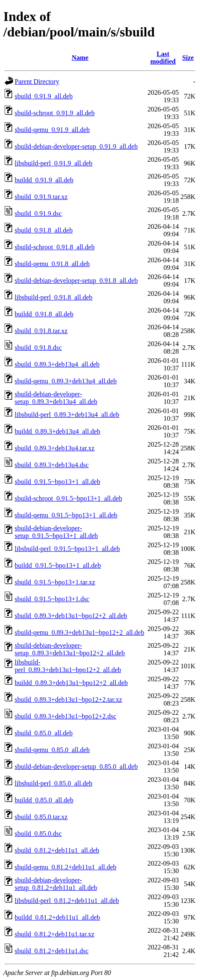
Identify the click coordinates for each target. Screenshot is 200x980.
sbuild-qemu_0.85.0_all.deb (52, 750)
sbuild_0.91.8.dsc (38, 348)
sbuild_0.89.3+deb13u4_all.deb (57, 364)
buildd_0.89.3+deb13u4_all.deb (57, 431)
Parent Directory (37, 81)
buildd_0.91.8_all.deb (44, 314)
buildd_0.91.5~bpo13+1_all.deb (58, 565)
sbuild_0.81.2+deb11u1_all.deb (57, 850)
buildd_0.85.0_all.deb (44, 800)
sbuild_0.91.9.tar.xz (41, 197)
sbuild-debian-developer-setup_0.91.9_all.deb (76, 146)
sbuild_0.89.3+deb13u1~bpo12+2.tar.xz (68, 699)
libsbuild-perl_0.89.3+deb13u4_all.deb (67, 415)
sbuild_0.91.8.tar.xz (41, 331)
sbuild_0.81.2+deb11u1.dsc (52, 951)
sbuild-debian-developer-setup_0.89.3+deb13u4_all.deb (56, 398)
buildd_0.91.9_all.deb (44, 180)
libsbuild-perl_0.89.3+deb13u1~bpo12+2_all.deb (68, 666)
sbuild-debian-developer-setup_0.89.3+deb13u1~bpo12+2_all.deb (70, 649)
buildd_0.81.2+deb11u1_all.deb (57, 917)
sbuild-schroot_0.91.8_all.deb (55, 247)
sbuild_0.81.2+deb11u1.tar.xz (55, 934)
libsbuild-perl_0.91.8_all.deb (53, 297)
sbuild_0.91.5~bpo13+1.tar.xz (55, 582)
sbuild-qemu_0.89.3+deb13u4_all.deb (66, 381)
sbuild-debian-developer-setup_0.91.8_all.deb (76, 281)
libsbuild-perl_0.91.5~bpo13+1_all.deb (67, 549)
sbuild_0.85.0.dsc (38, 834)
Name (80, 58)
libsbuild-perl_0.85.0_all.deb (53, 783)
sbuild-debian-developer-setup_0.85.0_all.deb (76, 767)
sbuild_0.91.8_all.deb (44, 230)
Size (188, 58)
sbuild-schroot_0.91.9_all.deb (55, 113)
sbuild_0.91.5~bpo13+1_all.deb (57, 482)
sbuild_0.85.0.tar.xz (41, 817)
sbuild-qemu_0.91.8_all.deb (52, 264)
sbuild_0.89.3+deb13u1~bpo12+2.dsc (65, 716)
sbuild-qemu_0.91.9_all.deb (52, 130)
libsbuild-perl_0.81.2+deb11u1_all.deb (67, 901)
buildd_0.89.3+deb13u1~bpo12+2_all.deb (71, 683)
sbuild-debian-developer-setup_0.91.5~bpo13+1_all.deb (56, 532)
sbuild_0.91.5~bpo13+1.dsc (52, 599)
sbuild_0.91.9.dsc (38, 213)
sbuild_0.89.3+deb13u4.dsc (52, 465)
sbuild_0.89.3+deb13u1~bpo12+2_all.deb (71, 616)
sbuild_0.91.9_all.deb (44, 96)
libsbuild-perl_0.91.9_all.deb (53, 163)
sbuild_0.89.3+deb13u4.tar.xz (55, 448)
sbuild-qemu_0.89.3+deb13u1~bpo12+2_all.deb (79, 632)
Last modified (163, 58)
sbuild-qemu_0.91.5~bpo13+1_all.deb (66, 515)
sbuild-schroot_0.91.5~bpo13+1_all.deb (68, 498)
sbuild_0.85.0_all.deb (44, 733)
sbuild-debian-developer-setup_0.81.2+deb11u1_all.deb (56, 884)
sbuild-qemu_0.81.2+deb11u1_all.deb (66, 867)
